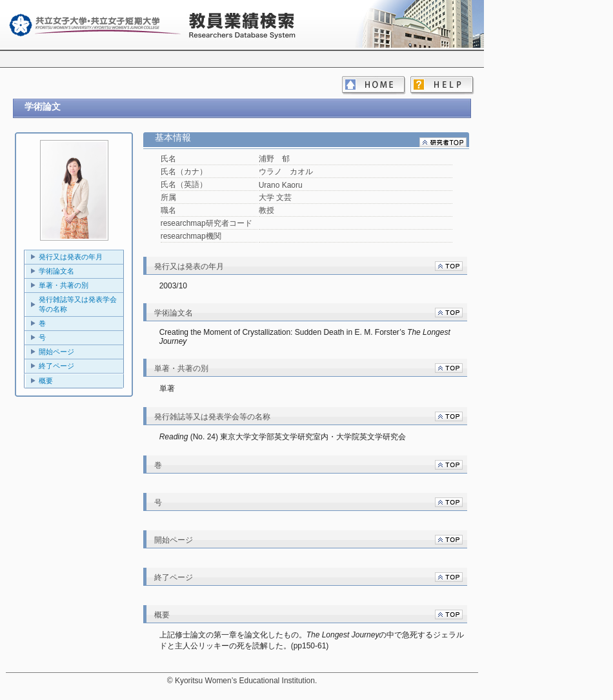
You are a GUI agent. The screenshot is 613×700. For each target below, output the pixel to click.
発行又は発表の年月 (71, 257)
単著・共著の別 (64, 285)
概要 (46, 381)
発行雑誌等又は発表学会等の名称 (78, 304)
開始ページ (56, 352)
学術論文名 (56, 271)
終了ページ (56, 366)
